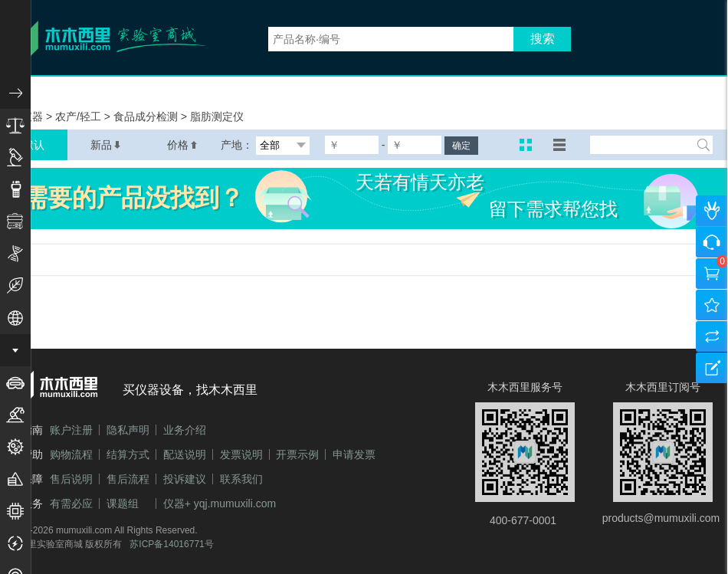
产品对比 (712, 336)
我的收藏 (712, 305)
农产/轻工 (80, 116)
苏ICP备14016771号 (171, 544)
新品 (106, 145)
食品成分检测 (147, 116)
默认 (34, 145)
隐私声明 (128, 430)
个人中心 (712, 211)
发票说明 (241, 454)
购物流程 (71, 454)
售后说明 (71, 479)
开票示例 (297, 454)
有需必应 (71, 503)
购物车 (712, 274)
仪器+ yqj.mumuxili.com (220, 503)
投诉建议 (185, 479)
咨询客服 (712, 242)
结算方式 (128, 454)
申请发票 (354, 454)
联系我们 (241, 479)
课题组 (123, 503)
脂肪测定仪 (217, 116)
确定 (461, 146)
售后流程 (128, 479)
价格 (182, 145)
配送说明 (185, 454)
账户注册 (71, 430)
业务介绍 (185, 430)
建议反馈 (712, 368)
